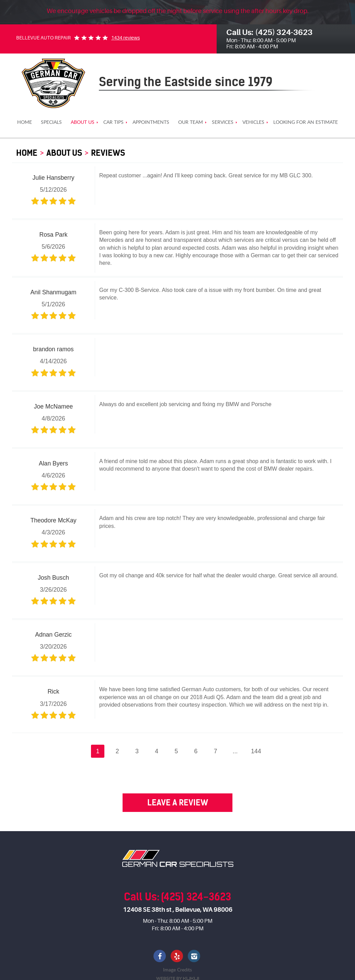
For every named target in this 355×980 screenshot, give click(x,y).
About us (83, 122)
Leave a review (178, 802)
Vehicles (253, 122)
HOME (25, 122)
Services (223, 122)
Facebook (160, 957)
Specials (51, 122)
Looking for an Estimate (306, 122)
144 (256, 751)
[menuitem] (25, 122)
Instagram (195, 957)
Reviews (108, 153)
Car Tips (113, 122)
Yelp (177, 957)
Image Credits (177, 970)
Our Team (191, 122)
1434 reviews (125, 38)
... (235, 751)
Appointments (151, 122)
